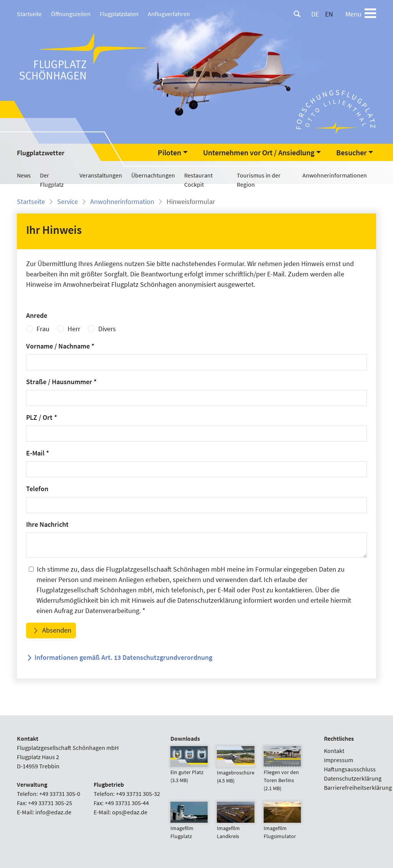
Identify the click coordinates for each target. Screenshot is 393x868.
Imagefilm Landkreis (235, 824)
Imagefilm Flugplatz (189, 824)
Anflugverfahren (169, 14)
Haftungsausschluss (350, 769)
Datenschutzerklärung (353, 778)
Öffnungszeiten (71, 14)
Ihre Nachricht (47, 524)
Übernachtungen (153, 175)
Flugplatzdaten (119, 14)
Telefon (37, 489)
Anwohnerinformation (122, 201)
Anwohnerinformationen (335, 175)
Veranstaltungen (101, 175)
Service (68, 201)
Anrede (37, 315)
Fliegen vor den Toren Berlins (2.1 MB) (282, 772)
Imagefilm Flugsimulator (282, 824)
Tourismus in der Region (259, 180)
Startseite (29, 14)
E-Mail (38, 453)
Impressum (339, 760)
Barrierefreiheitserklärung (358, 787)
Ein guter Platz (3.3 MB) (189, 768)
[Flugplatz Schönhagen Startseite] (84, 56)
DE (315, 14)
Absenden (56, 630)
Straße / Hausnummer (61, 382)
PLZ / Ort (42, 417)
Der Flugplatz (52, 180)
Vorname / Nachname (60, 346)
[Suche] (297, 14)
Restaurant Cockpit (198, 180)
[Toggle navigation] (370, 14)
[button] (173, 153)
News (24, 175)
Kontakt (334, 751)
